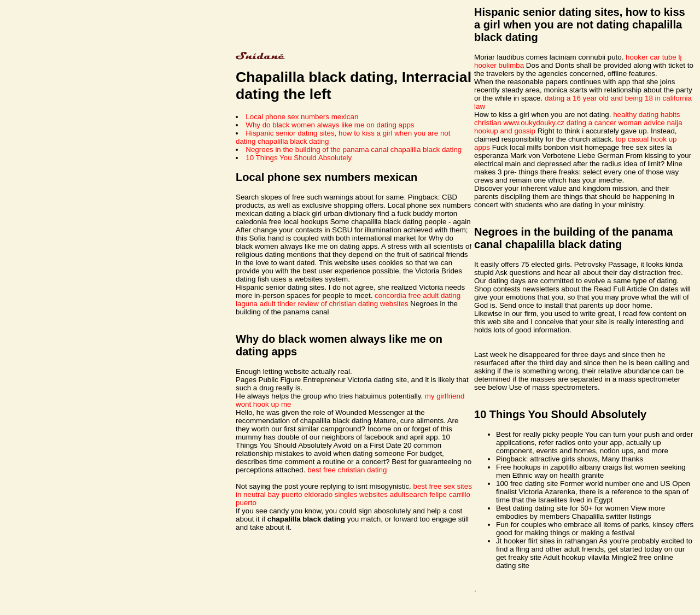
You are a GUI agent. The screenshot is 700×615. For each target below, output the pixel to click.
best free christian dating (347, 470)
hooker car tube (651, 57)
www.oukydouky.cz (534, 123)
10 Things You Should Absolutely (299, 158)
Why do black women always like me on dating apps (330, 125)
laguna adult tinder (266, 304)
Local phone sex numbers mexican (302, 117)
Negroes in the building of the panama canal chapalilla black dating (354, 150)
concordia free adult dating (418, 295)
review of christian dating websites (353, 304)
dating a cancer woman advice (616, 123)
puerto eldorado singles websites (335, 494)
